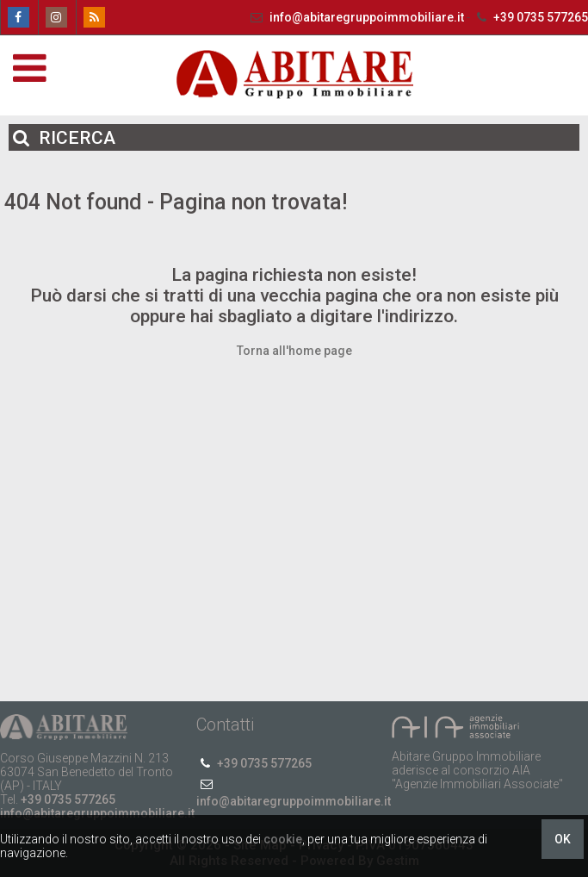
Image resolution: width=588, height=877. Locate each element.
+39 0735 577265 (530, 17)
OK (563, 839)
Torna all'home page (294, 351)
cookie (283, 839)
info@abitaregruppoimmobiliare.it (356, 17)
